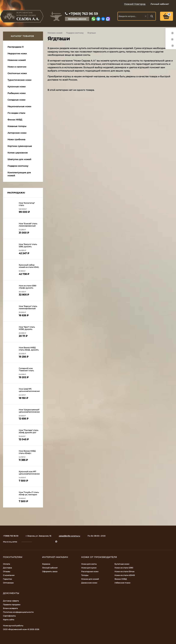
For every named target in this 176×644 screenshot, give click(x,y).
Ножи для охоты (89, 564)
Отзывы (7, 571)
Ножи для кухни (89, 568)
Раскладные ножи (90, 571)
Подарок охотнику (75, 33)
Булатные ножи (122, 564)
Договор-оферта (11, 601)
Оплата (6, 564)
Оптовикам (8, 583)
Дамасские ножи (89, 583)
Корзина (46, 564)
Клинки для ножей (90, 579)
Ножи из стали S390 (124, 568)
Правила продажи (12, 605)
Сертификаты (9, 616)
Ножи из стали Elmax (124, 571)
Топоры (85, 575)
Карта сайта (9, 620)
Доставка (7, 568)
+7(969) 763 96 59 (83, 14)
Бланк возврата (10, 608)
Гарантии (7, 579)
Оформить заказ (50, 571)
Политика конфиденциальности (18, 612)
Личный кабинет (50, 568)
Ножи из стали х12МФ (125, 575)
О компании (9, 575)
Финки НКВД (121, 579)
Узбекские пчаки (122, 583)
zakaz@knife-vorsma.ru (69, 536)
